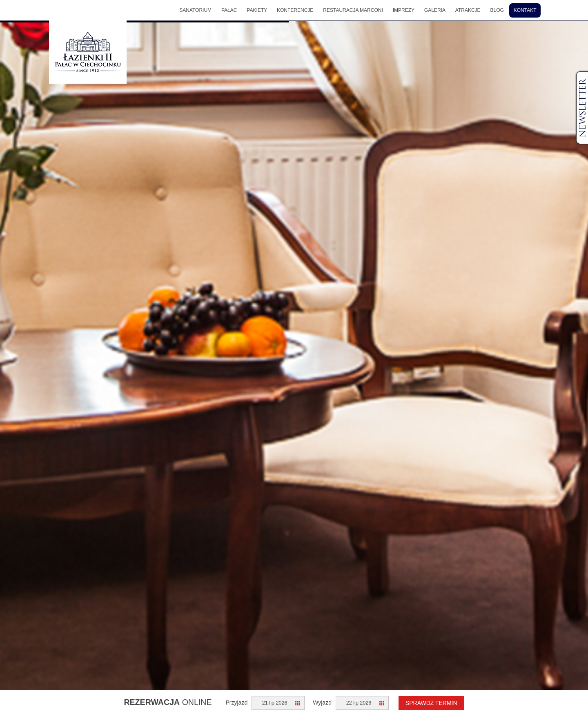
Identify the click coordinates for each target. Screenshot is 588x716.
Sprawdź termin (431, 703)
